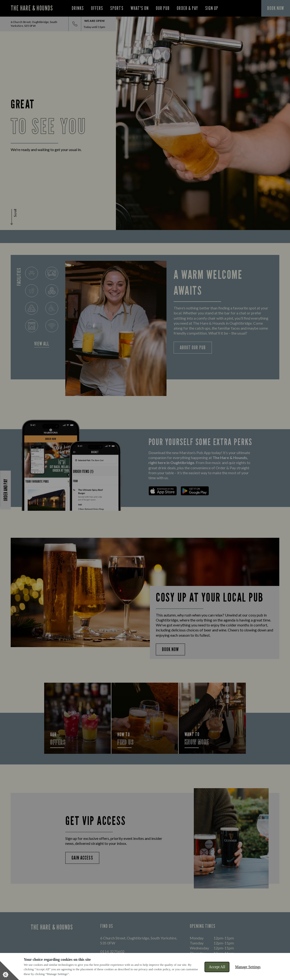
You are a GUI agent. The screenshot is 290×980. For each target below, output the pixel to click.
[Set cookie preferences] (10, 971)
